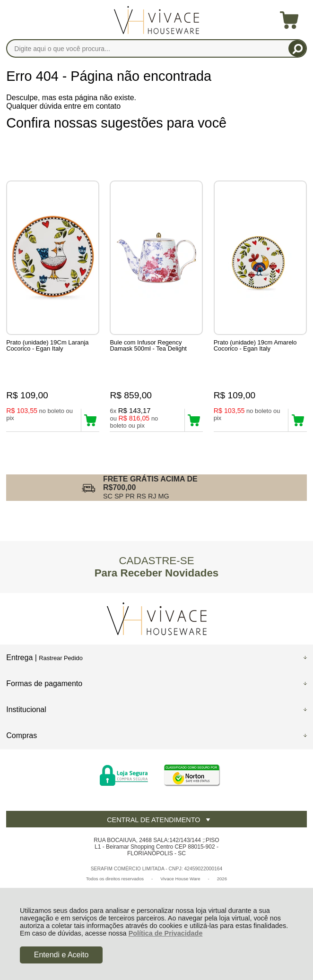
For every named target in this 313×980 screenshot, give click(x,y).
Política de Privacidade (166, 933)
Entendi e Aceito (61, 955)
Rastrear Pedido (61, 658)
